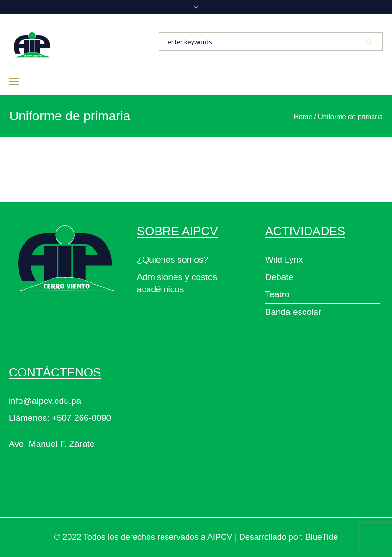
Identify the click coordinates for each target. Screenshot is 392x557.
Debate (279, 277)
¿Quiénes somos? (173, 260)
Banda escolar (293, 312)
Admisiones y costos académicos (177, 283)
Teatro (277, 294)
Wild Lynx (284, 260)
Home (303, 116)
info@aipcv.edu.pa (45, 401)
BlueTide (322, 537)
